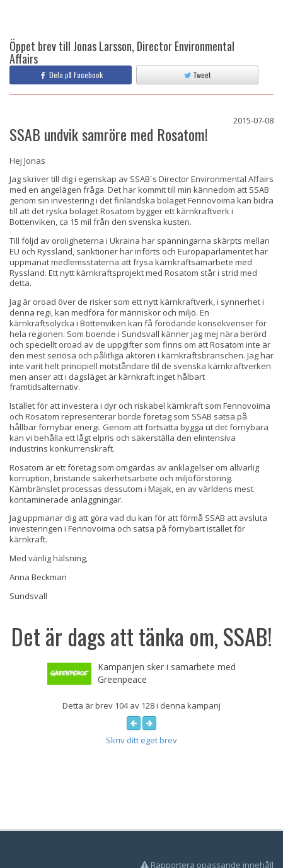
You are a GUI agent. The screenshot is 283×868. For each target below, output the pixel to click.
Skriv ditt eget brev (141, 740)
